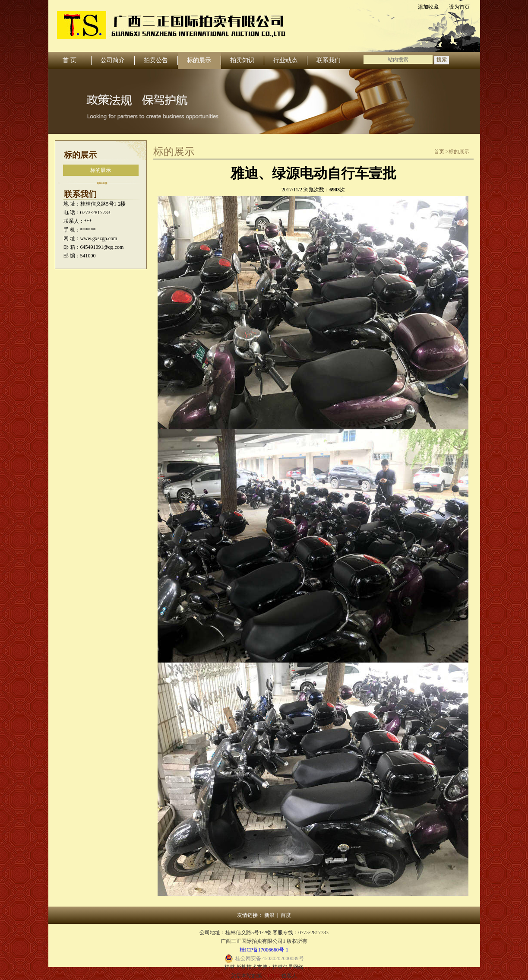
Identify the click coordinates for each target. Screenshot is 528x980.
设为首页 (459, 7)
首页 (439, 152)
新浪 (269, 915)
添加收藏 (428, 7)
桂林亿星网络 (288, 967)
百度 (286, 915)
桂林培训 (235, 967)
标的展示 (101, 170)
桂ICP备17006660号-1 (264, 950)
